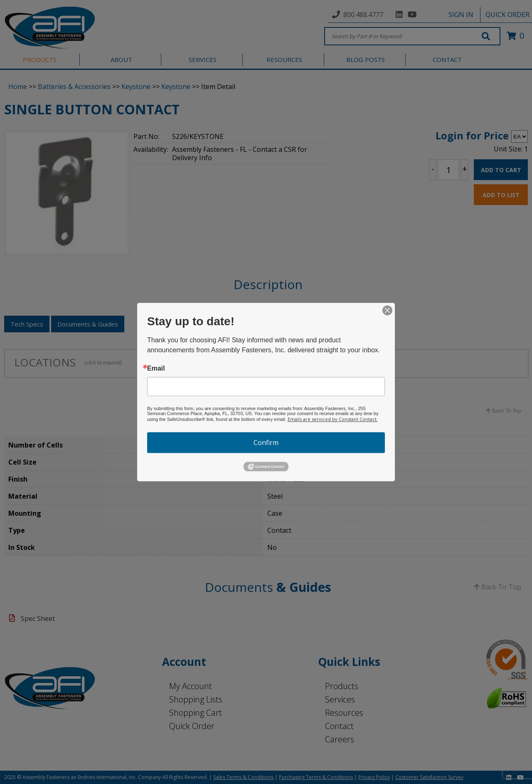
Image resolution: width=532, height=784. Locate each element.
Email (156, 369)
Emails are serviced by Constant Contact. (333, 419)
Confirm (266, 443)
